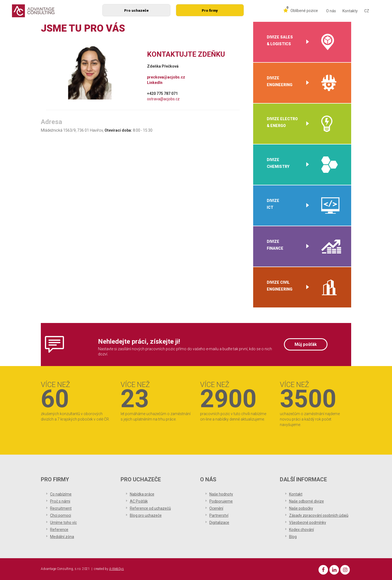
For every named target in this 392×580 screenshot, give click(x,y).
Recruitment (61, 508)
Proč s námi (60, 501)
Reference (59, 530)
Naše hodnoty (221, 494)
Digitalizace (219, 522)
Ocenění (216, 508)
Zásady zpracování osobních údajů (319, 515)
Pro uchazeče (136, 10)
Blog (293, 537)
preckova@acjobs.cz (166, 77)
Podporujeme (221, 501)
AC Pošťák (139, 501)
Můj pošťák (306, 344)
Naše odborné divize (307, 501)
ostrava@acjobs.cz (163, 99)
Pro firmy (210, 10)
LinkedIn (155, 83)
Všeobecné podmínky (308, 522)
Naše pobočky (301, 508)
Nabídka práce (142, 494)
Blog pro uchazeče (146, 515)
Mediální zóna (62, 537)
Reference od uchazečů (150, 508)
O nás (331, 11)
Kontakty (350, 11)
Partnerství (219, 515)
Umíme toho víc (63, 522)
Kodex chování (301, 530)
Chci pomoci (61, 515)
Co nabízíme (61, 494)
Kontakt (296, 494)
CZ (367, 11)
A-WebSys (117, 569)
